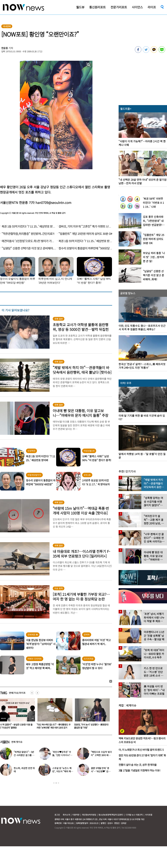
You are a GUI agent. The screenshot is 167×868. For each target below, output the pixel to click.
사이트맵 (149, 815)
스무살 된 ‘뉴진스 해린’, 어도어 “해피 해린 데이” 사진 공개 (63, 771)
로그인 (57, 815)
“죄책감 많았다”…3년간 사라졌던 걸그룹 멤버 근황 (24, 755)
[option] (53, 715)
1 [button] (54, 783)
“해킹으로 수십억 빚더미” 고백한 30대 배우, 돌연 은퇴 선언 (101, 755)
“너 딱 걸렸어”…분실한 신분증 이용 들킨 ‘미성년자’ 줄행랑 (53, 726)
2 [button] (56, 783)
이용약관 (76, 815)
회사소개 (66, 815)
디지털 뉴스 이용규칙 (134, 815)
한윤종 (5, 48)
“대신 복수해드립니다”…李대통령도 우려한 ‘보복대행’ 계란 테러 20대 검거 (90, 726)
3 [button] (58, 783)
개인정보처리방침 (89, 815)
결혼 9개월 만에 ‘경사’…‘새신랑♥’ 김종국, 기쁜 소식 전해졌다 (101, 771)
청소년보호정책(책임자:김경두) (111, 815)
